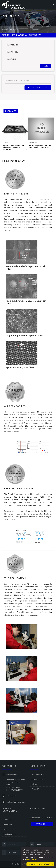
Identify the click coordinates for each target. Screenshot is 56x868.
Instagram (9, 853)
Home (4, 30)
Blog (5, 830)
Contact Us (36, 789)
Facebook (9, 844)
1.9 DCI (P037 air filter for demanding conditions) (40, 147)
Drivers (34, 784)
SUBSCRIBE (42, 824)
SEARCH (46, 66)
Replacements (37, 780)
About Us (7, 820)
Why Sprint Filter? (39, 775)
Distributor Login (10, 834)
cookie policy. (32, 860)
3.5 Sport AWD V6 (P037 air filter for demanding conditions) (14, 148)
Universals (8, 825)
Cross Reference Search (38, 88)
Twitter (35, 844)
